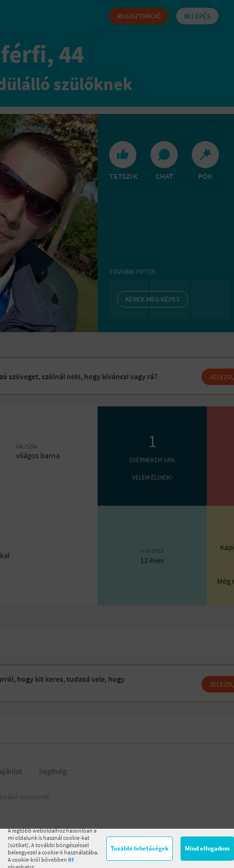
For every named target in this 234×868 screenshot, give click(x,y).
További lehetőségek (140, 848)
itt (71, 860)
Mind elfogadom (207, 848)
